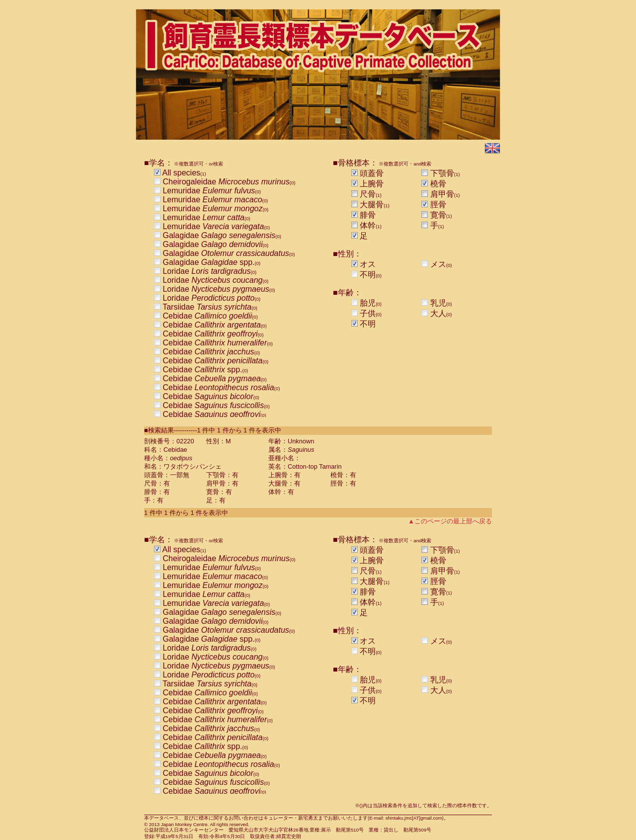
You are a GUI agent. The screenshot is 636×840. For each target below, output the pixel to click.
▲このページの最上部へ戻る (450, 521)
